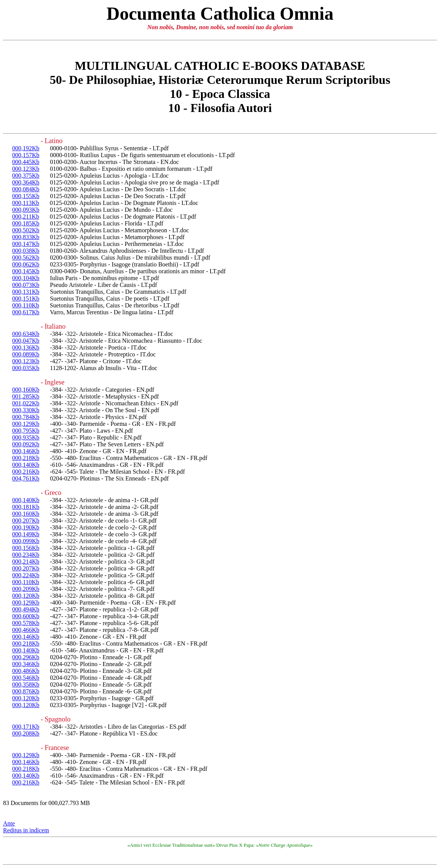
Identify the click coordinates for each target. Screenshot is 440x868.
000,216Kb (26, 472)
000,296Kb (26, 657)
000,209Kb (26, 589)
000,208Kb (26, 733)
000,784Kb (26, 417)
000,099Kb (26, 541)
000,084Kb (26, 189)
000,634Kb (26, 334)
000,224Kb (26, 575)
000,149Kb (26, 534)
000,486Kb (26, 671)
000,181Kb (26, 507)
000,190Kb (26, 527)
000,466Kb (26, 630)
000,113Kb (26, 203)
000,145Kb (26, 271)
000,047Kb (26, 341)
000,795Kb (26, 431)
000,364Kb (26, 182)
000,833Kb (26, 237)
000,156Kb (26, 548)
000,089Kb (26, 354)
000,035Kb (26, 368)
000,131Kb (26, 292)
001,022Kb (26, 403)
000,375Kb (26, 176)
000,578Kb (26, 623)
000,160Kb (26, 390)
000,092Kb (26, 444)
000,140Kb (26, 465)
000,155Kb (26, 196)
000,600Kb (26, 616)
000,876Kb (26, 691)
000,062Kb (26, 264)
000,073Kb (26, 285)
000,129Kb (26, 424)
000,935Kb (26, 437)
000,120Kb (26, 596)
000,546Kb (26, 678)
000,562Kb (26, 258)
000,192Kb (26, 148)
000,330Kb (26, 410)
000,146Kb (26, 451)
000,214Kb (26, 562)
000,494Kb (26, 609)
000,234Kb (26, 555)
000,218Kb (26, 458)
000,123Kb (26, 169)
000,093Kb (26, 210)
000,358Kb (26, 684)
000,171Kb (26, 727)
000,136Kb (26, 347)
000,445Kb (26, 162)
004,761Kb (26, 478)
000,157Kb (26, 155)
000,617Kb (26, 312)
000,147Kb (26, 244)
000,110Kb (26, 305)
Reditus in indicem (26, 830)
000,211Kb (26, 217)
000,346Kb (26, 664)
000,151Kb (26, 299)
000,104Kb (26, 278)
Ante (9, 823)
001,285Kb (26, 396)
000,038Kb (26, 251)
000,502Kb (26, 230)
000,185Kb (26, 223)
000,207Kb (26, 521)
